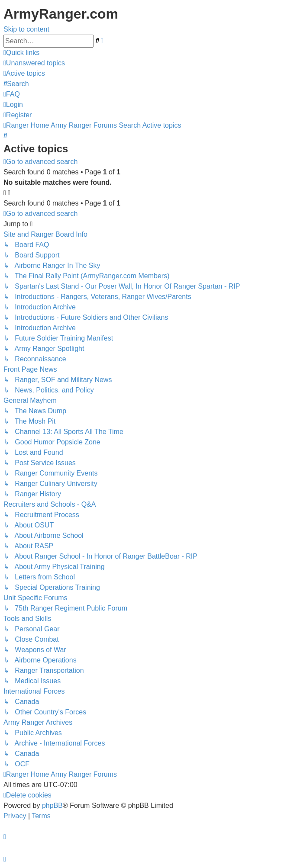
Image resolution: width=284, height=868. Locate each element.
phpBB (52, 805)
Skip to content (26, 29)
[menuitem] (34, 63)
